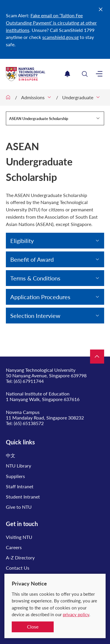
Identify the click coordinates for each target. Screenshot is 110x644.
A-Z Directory (20, 557)
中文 (11, 455)
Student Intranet (23, 497)
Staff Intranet (20, 486)
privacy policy (76, 614)
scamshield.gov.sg (60, 37)
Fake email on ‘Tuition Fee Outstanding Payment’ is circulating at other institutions (51, 23)
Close (33, 627)
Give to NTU (19, 507)
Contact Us (18, 568)
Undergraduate (78, 97)
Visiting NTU (19, 537)
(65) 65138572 (29, 423)
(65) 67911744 (29, 381)
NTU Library (18, 466)
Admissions (33, 97)
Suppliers (15, 476)
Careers (14, 547)
